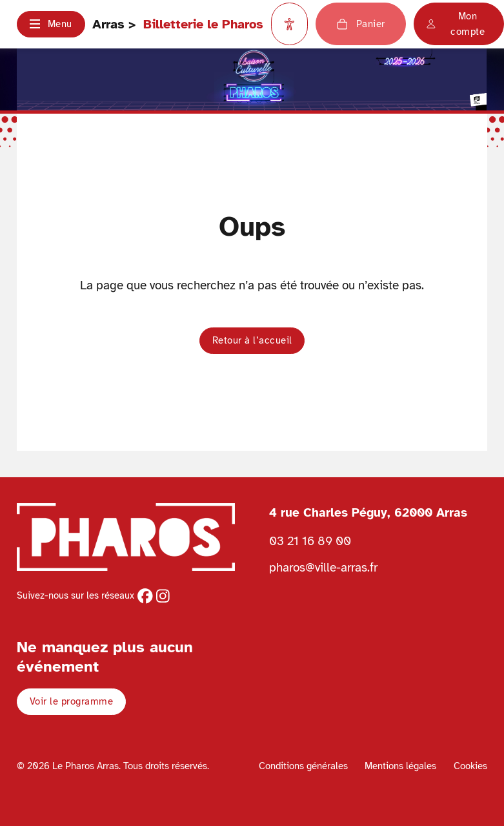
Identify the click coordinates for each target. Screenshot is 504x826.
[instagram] (163, 596)
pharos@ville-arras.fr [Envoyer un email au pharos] (323, 567)
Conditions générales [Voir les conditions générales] (303, 766)
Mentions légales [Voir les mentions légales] (400, 766)
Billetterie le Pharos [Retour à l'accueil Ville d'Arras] (203, 24)
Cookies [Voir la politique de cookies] (470, 766)
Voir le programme (72, 701)
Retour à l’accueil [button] (252, 340)
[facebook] (145, 596)
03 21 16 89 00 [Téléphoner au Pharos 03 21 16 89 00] (310, 541)
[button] (51, 24)
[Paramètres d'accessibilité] (290, 24)
